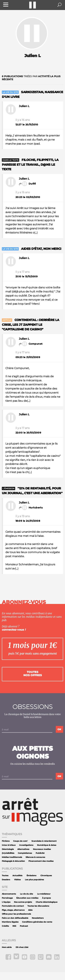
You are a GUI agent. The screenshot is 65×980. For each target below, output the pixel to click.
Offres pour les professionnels (16, 914)
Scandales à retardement (44, 841)
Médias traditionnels (12, 857)
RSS (14, 926)
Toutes (5, 876)
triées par (31, 78)
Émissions (31, 876)
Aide (30, 910)
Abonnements (9, 894)
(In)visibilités (8, 853)
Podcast (24, 926)
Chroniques (46, 876)
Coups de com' (20, 841)
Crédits (5, 926)
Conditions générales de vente (37, 922)
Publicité (40, 853)
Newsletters (38, 918)
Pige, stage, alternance (13, 910)
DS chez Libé (22, 947)
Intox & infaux (9, 845)
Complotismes (25, 853)
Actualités (17, 876)
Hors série (7, 947)
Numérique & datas (47, 845)
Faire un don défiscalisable (15, 918)
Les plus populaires (34, 880)
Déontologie (8, 849)
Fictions (6, 841)
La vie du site (27, 894)
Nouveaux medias (42, 849)
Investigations (26, 845)
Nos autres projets (23, 902)
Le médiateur (44, 894)
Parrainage (7, 898)
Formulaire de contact (13, 906)
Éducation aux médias (27, 898)
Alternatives (23, 849)
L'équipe (6, 902)
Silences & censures (35, 857)
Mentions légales (10, 922)
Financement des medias (41, 861)
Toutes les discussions (38, 906)
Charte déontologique (47, 902)
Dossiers (6, 880)
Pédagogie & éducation (13, 861)
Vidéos (17, 880)
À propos (46, 898)
